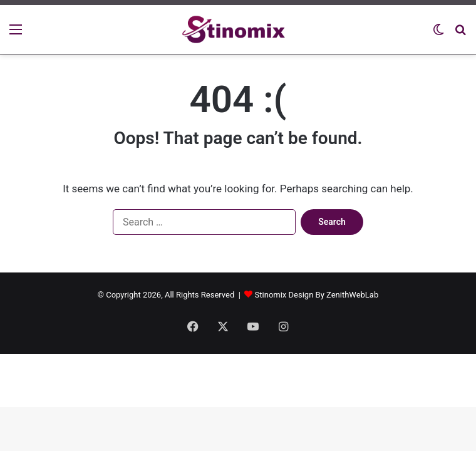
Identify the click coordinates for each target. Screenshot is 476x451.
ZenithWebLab (352, 295)
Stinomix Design (284, 295)
